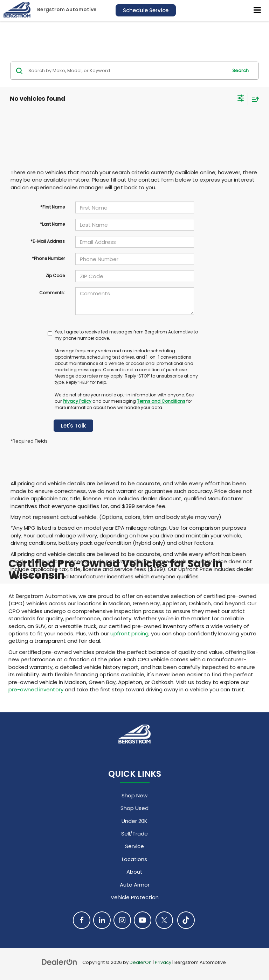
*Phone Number (48, 258)
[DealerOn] (60, 962)
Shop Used (134, 808)
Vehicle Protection (135, 897)
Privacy (163, 962)
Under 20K (134, 821)
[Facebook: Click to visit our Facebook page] (82, 920)
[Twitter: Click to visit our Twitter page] (164, 920)
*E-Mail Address (48, 241)
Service (134, 846)
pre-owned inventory (36, 689)
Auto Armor (135, 885)
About (134, 872)
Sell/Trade (134, 834)
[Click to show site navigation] (257, 10)
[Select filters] (241, 99)
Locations (134, 859)
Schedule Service (146, 10)
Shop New (134, 795)
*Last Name (52, 224)
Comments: (52, 293)
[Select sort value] (254, 99)
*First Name (53, 207)
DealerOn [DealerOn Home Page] (141, 962)
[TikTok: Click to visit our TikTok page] (186, 920)
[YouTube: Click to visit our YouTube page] (143, 920)
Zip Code (55, 276)
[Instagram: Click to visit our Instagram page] (122, 920)
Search (240, 70)
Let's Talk (73, 426)
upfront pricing (129, 633)
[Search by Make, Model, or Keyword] (127, 71)
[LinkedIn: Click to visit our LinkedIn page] (102, 920)
